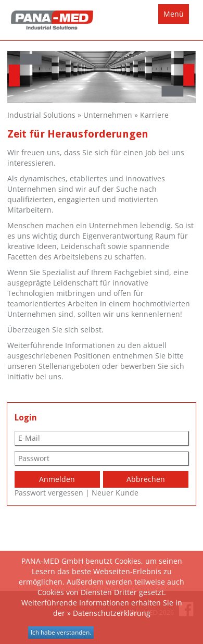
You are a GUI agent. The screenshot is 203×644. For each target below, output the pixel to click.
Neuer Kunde (115, 493)
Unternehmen (108, 115)
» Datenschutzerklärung (109, 613)
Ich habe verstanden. (61, 632)
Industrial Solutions (41, 115)
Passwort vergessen (49, 493)
